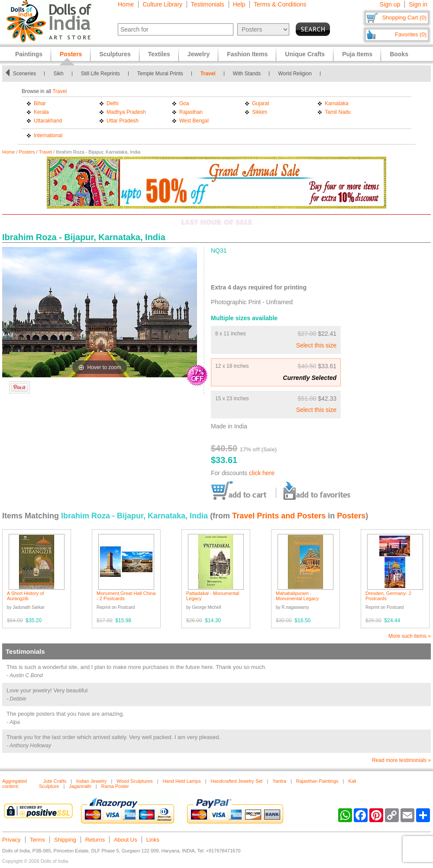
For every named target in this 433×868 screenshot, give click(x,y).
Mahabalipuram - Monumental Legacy (297, 596)
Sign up (390, 4)
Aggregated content (15, 784)
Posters (27, 152)
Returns (95, 840)
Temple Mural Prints (160, 74)
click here (262, 473)
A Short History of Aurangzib (26, 596)
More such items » (410, 636)
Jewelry (199, 54)
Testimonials (208, 4)
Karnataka (337, 103)
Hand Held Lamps (182, 781)
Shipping (65, 840)
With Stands (247, 74)
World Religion (295, 74)
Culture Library (162, 4)
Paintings (29, 54)
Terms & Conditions (280, 4)
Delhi (112, 103)
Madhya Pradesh (126, 112)
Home (126, 4)
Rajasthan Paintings (317, 781)
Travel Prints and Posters (279, 516)
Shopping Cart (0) (404, 18)
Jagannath (80, 786)
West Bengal (194, 121)
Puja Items (357, 54)
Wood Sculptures (135, 781)
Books (399, 54)
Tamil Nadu (338, 112)
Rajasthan (191, 112)
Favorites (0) (411, 34)
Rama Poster (115, 786)
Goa (184, 103)
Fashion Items (247, 54)
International (48, 135)
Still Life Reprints (100, 74)
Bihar (40, 103)
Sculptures (115, 54)
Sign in (418, 4)
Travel (208, 74)
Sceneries (24, 74)
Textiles (159, 54)
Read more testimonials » (401, 760)
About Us (125, 840)
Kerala (41, 112)
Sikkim (260, 112)
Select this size (316, 345)
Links (153, 840)
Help (239, 4)
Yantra (279, 781)
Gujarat (260, 103)
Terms (37, 840)
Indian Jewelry (91, 781)
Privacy (11, 840)
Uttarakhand (48, 121)
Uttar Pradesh (123, 121)
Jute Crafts (55, 781)
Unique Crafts (305, 54)
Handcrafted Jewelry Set (237, 781)
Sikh (58, 74)
